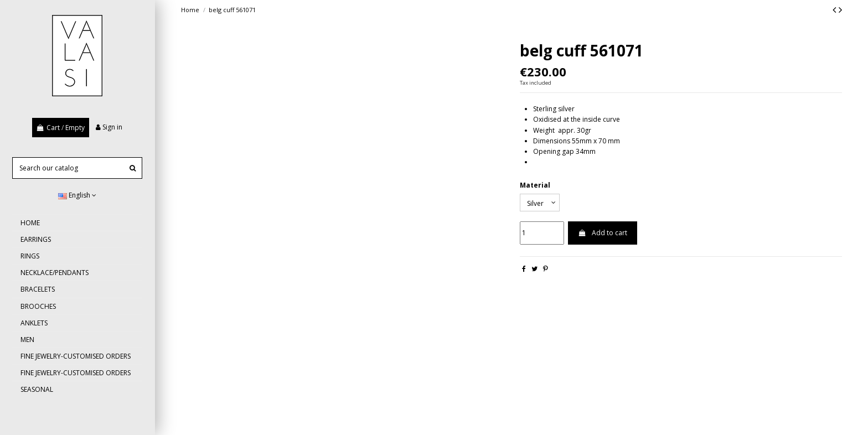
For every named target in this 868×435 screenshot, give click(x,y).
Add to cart (602, 233)
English (77, 195)
